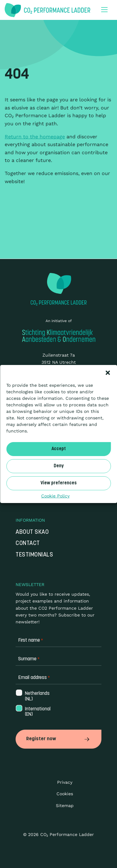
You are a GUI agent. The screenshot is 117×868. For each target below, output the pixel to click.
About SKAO (32, 532)
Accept (59, 449)
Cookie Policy (55, 496)
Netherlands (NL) (37, 696)
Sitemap (65, 806)
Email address (34, 678)
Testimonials (34, 555)
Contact (28, 544)
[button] (108, 373)
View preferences (59, 483)
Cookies (65, 794)
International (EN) (37, 712)
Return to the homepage (35, 137)
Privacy (65, 782)
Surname (29, 659)
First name (31, 641)
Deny (59, 466)
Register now (58, 739)
